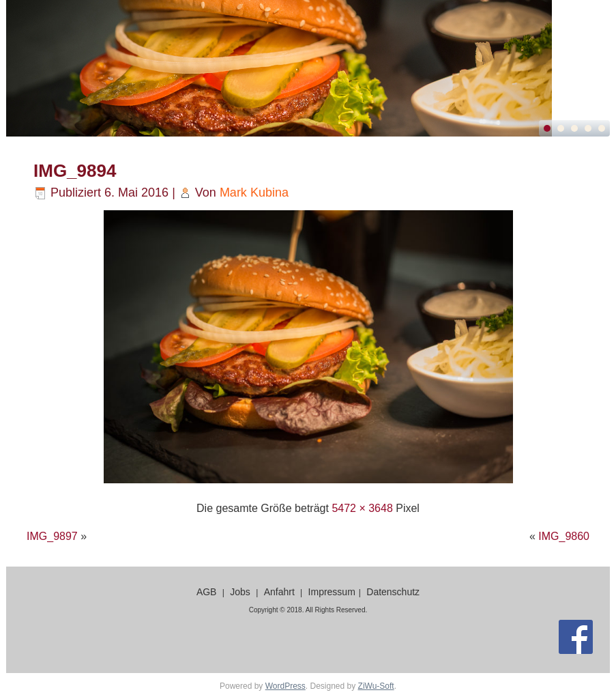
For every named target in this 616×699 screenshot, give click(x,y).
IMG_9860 (564, 536)
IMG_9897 (52, 536)
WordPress (285, 686)
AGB (207, 592)
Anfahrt (279, 592)
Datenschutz (393, 592)
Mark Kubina (254, 192)
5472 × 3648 (362, 508)
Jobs (240, 592)
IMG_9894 (75, 171)
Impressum (332, 592)
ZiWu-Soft (376, 686)
